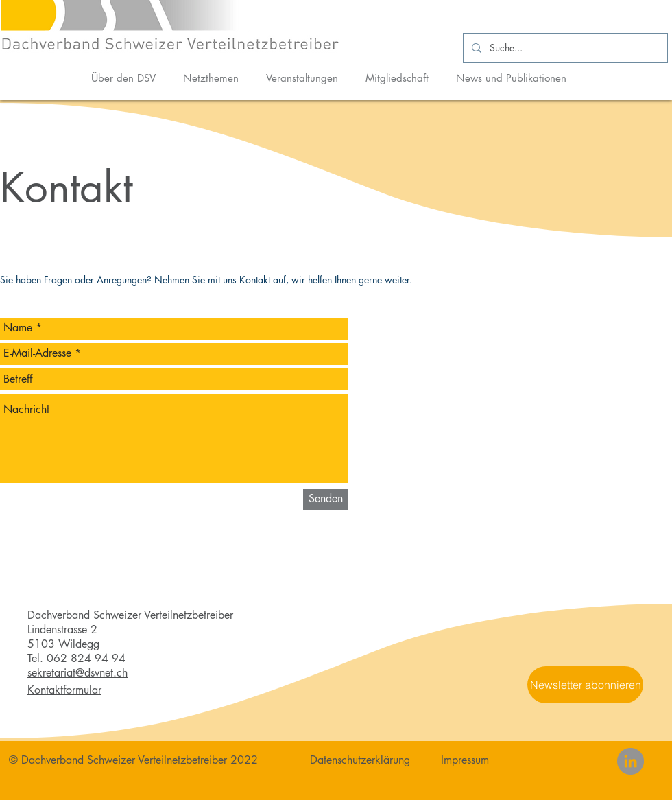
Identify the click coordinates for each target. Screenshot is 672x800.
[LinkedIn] (631, 761)
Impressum (465, 760)
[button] (585, 685)
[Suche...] (564, 48)
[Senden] (326, 499)
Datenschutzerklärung (360, 760)
